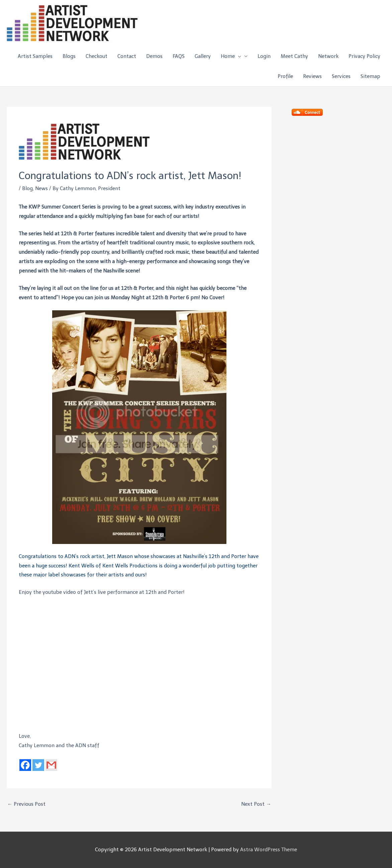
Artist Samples (35, 56)
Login (264, 56)
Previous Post (26, 804)
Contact (127, 56)
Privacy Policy (364, 56)
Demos (154, 56)
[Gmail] (51, 765)
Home (231, 56)
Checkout (96, 56)
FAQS (179, 56)
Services (341, 76)
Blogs (69, 56)
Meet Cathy (294, 56)
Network (328, 56)
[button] (238, 56)
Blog (27, 188)
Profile (285, 76)
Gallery (203, 56)
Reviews (312, 76)
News (41, 188)
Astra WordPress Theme (269, 850)
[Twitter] (38, 765)
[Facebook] (25, 765)
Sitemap (370, 76)
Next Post (256, 804)
